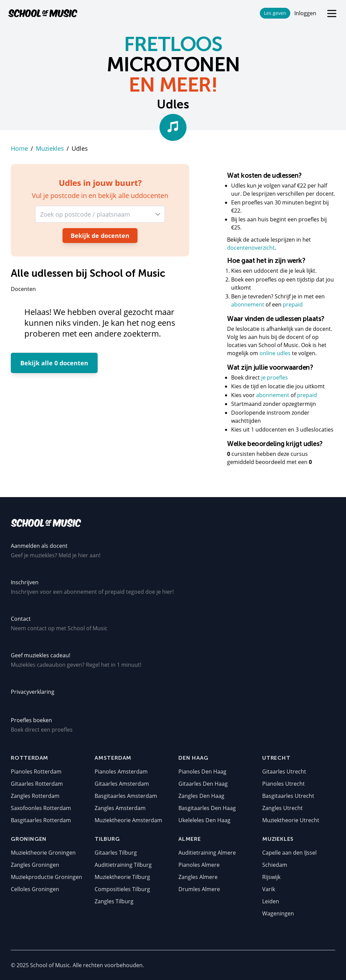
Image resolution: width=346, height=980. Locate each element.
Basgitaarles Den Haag (207, 808)
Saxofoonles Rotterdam (41, 808)
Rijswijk (271, 877)
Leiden (271, 901)
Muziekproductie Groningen (46, 877)
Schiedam (275, 865)
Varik (269, 889)
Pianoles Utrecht (283, 784)
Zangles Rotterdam (35, 796)
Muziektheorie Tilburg (122, 877)
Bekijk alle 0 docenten (54, 363)
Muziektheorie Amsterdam (128, 820)
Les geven (275, 13)
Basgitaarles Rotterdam (41, 820)
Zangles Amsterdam (120, 808)
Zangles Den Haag (201, 796)
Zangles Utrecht (282, 808)
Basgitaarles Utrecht (288, 796)
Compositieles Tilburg (122, 889)
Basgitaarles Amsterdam (126, 796)
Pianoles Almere (199, 865)
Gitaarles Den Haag (203, 784)
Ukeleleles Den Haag (204, 820)
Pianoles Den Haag (202, 771)
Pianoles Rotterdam (36, 771)
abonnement (248, 304)
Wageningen (278, 913)
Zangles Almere (198, 877)
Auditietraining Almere (207, 853)
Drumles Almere (199, 889)
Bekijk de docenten (100, 236)
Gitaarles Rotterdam (37, 784)
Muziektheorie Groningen (43, 853)
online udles (275, 353)
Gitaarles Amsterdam (122, 784)
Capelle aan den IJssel (289, 853)
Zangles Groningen (35, 865)
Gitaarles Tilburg (116, 853)
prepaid (293, 304)
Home (19, 148)
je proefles (275, 377)
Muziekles (50, 148)
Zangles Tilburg (114, 901)
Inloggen (305, 13)
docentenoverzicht (251, 248)
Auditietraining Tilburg (123, 865)
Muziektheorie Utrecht (291, 820)
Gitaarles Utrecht (284, 771)
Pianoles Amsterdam (121, 771)
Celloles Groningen (35, 889)
